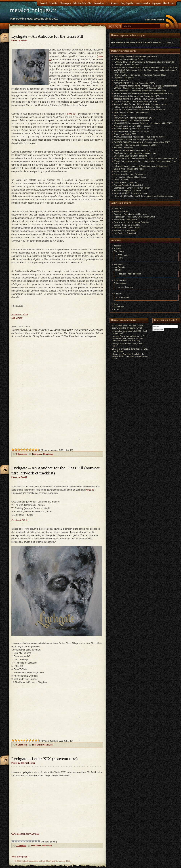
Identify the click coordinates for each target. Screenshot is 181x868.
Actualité (53, 3)
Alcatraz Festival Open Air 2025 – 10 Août (132, 126)
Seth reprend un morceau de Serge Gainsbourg (135, 140)
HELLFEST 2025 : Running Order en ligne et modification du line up (144, 196)
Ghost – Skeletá (121, 180)
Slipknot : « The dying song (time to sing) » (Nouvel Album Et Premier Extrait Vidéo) (129, 338)
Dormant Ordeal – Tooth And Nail (128, 185)
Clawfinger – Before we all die (127, 65)
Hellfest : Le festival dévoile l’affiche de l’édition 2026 (137, 107)
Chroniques (65, 3)
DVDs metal (123, 255)
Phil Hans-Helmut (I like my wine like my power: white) (128, 327)
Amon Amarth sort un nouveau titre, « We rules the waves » (140, 137)
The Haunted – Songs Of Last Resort (130, 177)
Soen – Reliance (121, 80)
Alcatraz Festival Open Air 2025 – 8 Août (132, 131)
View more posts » (20, 857)
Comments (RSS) (63, 861)
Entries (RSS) (45, 861)
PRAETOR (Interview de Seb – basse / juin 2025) (135, 145)
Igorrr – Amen (120, 115)
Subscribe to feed (154, 20)
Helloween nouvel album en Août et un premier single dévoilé (141, 166)
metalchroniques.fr (33, 10)
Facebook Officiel (20, 315)
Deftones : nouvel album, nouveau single (132, 150)
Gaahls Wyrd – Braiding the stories (129, 169)
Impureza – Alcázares (123, 148)
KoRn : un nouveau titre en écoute (129, 59)
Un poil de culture (126, 287)
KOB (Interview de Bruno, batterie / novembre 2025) (137, 96)
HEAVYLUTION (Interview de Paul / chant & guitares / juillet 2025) (143, 123)
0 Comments (22, 454)
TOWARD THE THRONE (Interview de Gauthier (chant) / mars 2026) (144, 62)
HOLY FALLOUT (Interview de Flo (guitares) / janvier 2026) (140, 75)
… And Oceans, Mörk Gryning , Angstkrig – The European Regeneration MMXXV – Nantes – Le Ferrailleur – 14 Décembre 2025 (145, 87)
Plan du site (168, 3)
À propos (156, 3)
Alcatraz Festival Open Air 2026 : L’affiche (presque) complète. (141, 104)
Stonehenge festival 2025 (125, 134)
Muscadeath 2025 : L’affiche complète (130, 156)
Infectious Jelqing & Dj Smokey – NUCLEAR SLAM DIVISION (141, 99)
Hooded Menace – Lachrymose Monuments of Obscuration (140, 91)
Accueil (43, 3)
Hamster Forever (119, 336)
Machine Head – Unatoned (126, 182)
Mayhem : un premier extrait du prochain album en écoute (139, 110)
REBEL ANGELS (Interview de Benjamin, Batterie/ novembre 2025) (143, 93)
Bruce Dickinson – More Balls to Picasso (131, 121)
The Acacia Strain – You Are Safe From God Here (136, 102)
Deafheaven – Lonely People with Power (132, 188)
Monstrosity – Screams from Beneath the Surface (135, 56)
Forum (117, 309)
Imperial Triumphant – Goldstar (127, 191)
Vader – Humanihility (123, 172)
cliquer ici (170, 42)
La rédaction (123, 297)
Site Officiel (17, 318)
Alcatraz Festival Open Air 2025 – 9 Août (132, 129)
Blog (116, 304)
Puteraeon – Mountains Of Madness (130, 174)
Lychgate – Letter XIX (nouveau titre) (45, 759)
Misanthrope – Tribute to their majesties (131, 112)
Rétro (120, 258)
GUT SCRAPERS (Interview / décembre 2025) (134, 83)
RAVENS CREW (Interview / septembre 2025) (134, 118)
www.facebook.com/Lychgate (25, 834)
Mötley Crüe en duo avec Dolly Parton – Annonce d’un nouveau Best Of (145, 159)
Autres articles (143, 3)
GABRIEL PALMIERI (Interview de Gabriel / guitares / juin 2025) (142, 142)
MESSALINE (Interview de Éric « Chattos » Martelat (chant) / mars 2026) (146, 67)
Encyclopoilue (127, 3)
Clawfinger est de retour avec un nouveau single (135, 153)
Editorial (117, 248)
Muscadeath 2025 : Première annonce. (131, 193)
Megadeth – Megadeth (124, 78)
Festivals (118, 270)
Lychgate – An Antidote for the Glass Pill (47, 36)
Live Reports (112, 3)
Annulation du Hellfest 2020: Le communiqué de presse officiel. (130, 356)
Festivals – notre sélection (129, 274)
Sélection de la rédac (82, 3)
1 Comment (21, 846)
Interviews (99, 3)
